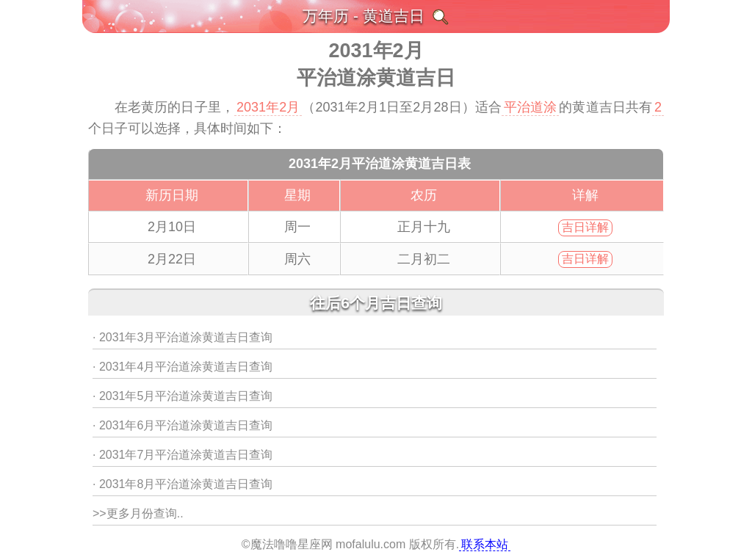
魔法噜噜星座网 (292, 544)
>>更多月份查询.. (138, 513)
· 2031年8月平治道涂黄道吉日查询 (182, 484)
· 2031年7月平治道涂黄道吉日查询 (182, 455)
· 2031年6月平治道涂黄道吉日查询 (182, 425)
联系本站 (485, 544)
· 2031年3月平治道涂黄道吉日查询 (182, 337)
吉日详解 (585, 227)
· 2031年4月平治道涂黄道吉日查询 (182, 367)
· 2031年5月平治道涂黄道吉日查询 (182, 396)
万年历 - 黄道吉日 (364, 16)
